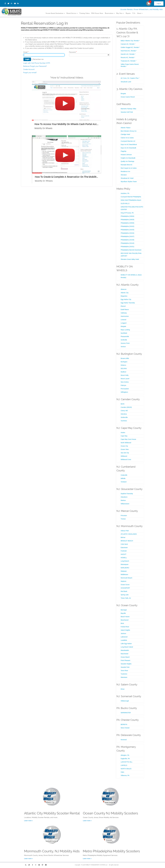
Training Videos (84, 13)
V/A (134, 13)
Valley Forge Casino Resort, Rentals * (130, 65)
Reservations (110, 13)
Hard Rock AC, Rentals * (129, 51)
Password (72, 52)
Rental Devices (72, 13)
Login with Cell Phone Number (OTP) (37, 63)
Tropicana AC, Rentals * (129, 61)
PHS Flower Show (97, 13)
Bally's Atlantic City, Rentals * (130, 41)
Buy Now (120, 13)
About (140, 13)
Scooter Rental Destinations (55, 13)
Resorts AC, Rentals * (128, 58)
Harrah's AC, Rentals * (128, 54)
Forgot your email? (30, 73)
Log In (159, 3)
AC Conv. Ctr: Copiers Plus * (130, 78)
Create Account (29, 69)
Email (25, 52)
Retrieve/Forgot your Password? (35, 66)
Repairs (128, 13)
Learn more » (28, 821)
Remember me (38, 59)
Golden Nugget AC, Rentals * (130, 47)
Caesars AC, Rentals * (128, 44)
